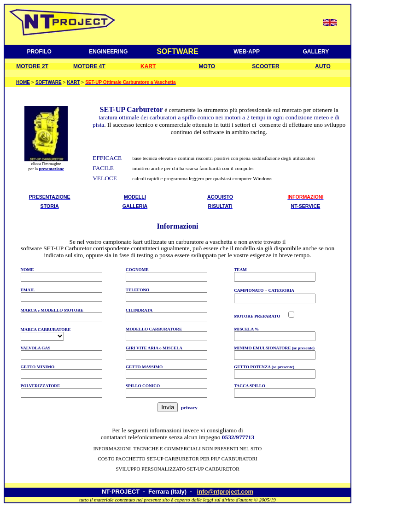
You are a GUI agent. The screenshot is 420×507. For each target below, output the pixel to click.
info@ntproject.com (225, 492)
